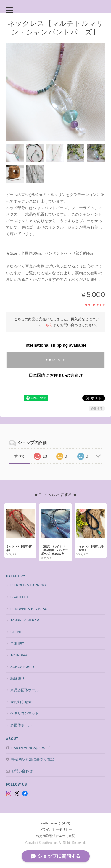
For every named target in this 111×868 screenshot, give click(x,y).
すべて (20, 456)
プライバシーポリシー (56, 829)
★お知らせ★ (21, 702)
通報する (97, 409)
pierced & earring (28, 585)
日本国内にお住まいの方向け (56, 375)
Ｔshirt (17, 643)
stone (16, 632)
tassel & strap (25, 620)
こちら (47, 325)
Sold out (55, 360)
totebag (19, 655)
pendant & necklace (30, 609)
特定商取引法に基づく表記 (33, 759)
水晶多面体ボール (25, 690)
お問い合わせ (22, 771)
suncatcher (22, 667)
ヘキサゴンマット (25, 713)
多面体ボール (21, 725)
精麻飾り (17, 678)
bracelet (20, 597)
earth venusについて (31, 748)
